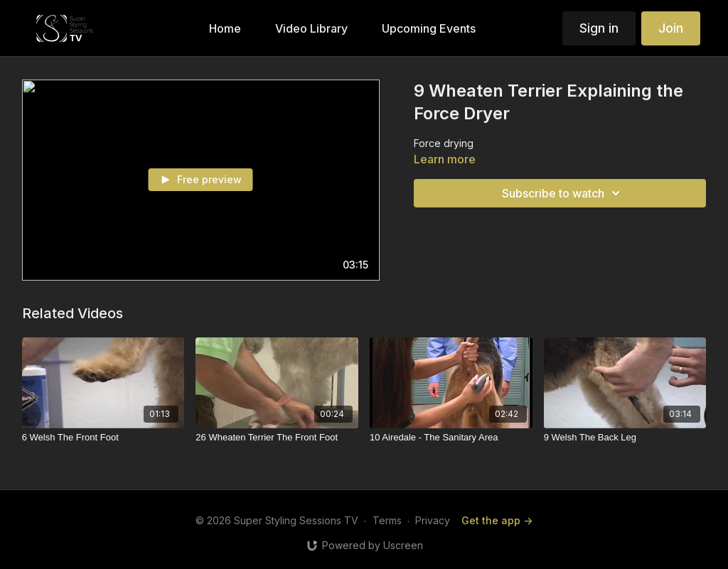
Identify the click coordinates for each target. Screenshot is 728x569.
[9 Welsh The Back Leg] (625, 438)
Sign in (599, 28)
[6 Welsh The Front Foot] (103, 438)
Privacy (433, 520)
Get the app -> (497, 520)
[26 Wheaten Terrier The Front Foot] (277, 438)
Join (671, 28)
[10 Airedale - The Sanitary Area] (451, 438)
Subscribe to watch (563, 193)
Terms (387, 520)
